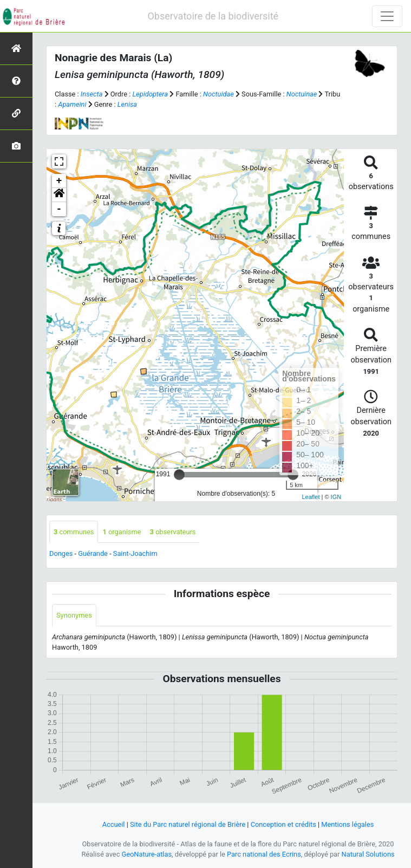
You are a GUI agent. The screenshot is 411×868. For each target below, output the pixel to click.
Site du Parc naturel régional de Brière (188, 824)
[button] (59, 195)
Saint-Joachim (135, 553)
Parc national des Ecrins (264, 854)
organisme (122, 532)
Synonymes (74, 615)
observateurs (172, 532)
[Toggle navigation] (387, 16)
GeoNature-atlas (147, 854)
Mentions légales (347, 824)
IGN (336, 497)
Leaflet (311, 497)
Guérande (93, 553)
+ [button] (59, 181)
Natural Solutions (368, 854)
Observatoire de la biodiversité (213, 16)
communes (74, 532)
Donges (61, 553)
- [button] (59, 209)
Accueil (114, 824)
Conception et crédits (283, 824)
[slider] (179, 475)
